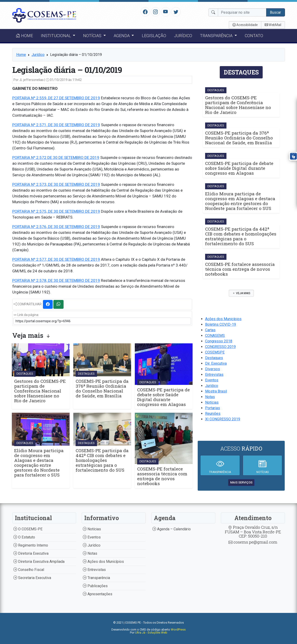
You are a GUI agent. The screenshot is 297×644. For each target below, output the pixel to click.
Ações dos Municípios (223, 319)
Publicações (95, 586)
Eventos (212, 380)
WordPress (178, 630)
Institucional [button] (56, 36)
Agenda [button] (122, 36)
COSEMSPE (215, 352)
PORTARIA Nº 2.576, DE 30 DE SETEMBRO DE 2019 (56, 227)
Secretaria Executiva (32, 578)
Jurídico (183, 36)
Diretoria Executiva (31, 553)
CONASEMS (215, 336)
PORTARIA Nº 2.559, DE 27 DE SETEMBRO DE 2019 (56, 98)
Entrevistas (214, 375)
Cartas (210, 330)
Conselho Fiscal (29, 570)
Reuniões (213, 414)
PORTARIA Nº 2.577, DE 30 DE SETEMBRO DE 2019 (56, 259)
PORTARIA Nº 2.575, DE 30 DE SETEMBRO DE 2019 (56, 211)
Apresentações (98, 594)
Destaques (214, 358)
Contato (254, 36)
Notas (210, 397)
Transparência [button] (217, 36)
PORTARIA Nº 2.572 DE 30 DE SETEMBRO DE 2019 (56, 158)
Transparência (96, 578)
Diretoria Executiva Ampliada (39, 562)
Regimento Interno (31, 545)
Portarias (213, 408)
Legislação (154, 36)
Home (24, 36)
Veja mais (241, 293)
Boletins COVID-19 (221, 324)
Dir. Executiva (216, 363)
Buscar (275, 12)
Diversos (213, 369)
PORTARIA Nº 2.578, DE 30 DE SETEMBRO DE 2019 (56, 280)
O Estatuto (24, 537)
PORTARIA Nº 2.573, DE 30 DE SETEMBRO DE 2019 (56, 184)
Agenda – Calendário (172, 529)
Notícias (212, 402)
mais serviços (241, 482)
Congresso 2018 (219, 341)
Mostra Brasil (216, 391)
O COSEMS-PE (28, 529)
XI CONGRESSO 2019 (223, 419)
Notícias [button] (93, 36)
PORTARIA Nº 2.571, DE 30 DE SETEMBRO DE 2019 (56, 125)
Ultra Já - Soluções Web (151, 633)
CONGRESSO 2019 (220, 347)
